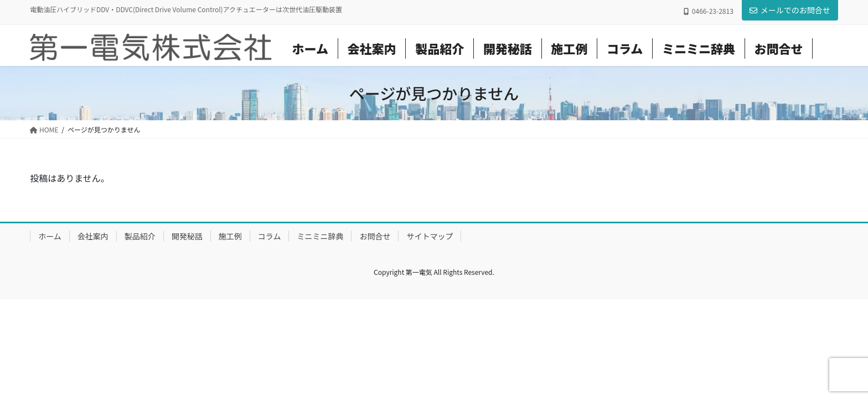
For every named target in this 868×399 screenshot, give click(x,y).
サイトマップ (430, 236)
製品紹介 (140, 236)
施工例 (230, 236)
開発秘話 (187, 236)
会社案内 (93, 236)
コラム (270, 236)
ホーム (50, 236)
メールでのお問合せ (790, 10)
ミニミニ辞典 (320, 236)
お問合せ (375, 236)
